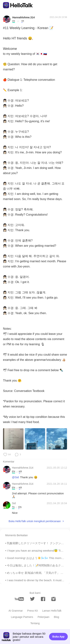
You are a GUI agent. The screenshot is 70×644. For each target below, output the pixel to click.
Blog (57, 617)
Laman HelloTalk (52, 611)
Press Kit (32, 611)
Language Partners (22, 617)
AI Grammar (16, 611)
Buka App (59, 637)
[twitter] (32, 599)
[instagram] (53, 599)
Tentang (35, 623)
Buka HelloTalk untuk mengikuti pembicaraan (35, 521)
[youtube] (19, 599)
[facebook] (43, 599)
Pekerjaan (44, 617)
